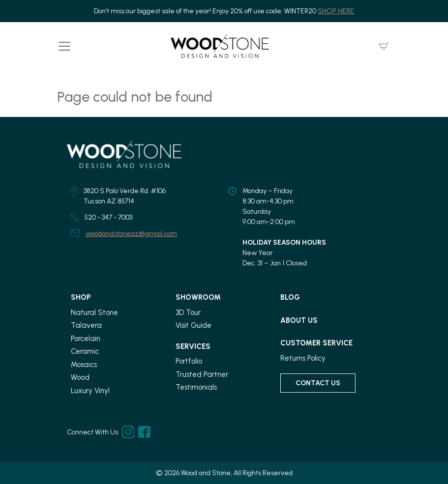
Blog (290, 297)
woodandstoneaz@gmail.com (131, 234)
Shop (81, 297)
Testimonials (196, 387)
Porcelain (86, 339)
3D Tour (188, 313)
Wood (80, 377)
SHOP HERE (336, 11)
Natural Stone (94, 313)
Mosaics (84, 365)
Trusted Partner (202, 374)
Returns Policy (303, 358)
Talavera (86, 325)
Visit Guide (194, 325)
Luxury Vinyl (90, 391)
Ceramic (85, 351)
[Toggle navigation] (64, 46)
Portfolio (189, 361)
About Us (299, 320)
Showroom (198, 297)
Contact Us (318, 383)
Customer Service (316, 343)
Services (193, 346)
